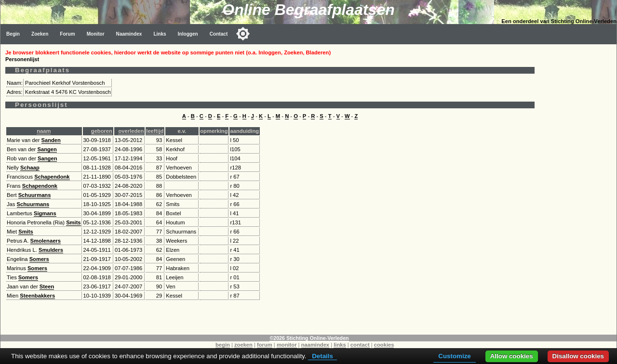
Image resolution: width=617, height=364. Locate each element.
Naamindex (129, 34)
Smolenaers (46, 241)
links (340, 345)
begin (223, 345)
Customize (454, 356)
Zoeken (40, 34)
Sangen (47, 149)
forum (265, 345)
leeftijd (155, 131)
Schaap (30, 168)
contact (360, 345)
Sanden (51, 140)
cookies (384, 345)
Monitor (96, 34)
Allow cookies (512, 356)
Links (160, 34)
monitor (287, 345)
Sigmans (45, 213)
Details (322, 356)
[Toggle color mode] (243, 34)
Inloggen (188, 34)
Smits (73, 222)
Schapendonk (52, 177)
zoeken (243, 345)
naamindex (315, 345)
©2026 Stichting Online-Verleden (309, 338)
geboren (102, 131)
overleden (131, 131)
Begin (13, 34)
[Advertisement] (578, 189)
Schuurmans (35, 195)
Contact (219, 34)
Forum (67, 34)
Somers (39, 259)
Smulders (51, 250)
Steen (47, 286)
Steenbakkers (37, 296)
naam (44, 131)
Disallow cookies (578, 356)
